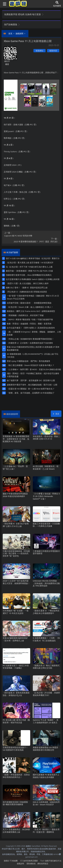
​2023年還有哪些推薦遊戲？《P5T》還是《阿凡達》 (31, 240)
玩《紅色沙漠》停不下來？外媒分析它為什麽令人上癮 (29, 267)
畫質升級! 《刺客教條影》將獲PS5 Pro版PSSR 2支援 (29, 271)
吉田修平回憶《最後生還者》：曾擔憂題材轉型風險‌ (29, 303)
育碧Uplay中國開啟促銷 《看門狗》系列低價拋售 (29, 361)
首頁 (10, 33)
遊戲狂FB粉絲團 (11, 861)
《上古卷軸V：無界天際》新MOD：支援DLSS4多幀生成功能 (34, 369)
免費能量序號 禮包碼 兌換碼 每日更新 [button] (24, 14)
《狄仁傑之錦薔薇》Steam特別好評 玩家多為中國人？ (31, 365)
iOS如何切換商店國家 (29, 861)
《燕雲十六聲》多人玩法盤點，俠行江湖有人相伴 (27, 283)
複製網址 (40, 51)
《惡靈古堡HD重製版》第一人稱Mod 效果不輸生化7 (30, 389)
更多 (56, 414)
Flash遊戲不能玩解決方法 (51, 861)
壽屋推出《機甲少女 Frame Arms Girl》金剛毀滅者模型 (31, 311)
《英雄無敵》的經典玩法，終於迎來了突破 (25, 315)
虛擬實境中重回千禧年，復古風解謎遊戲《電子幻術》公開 (32, 385)
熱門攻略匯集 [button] (12, 24)
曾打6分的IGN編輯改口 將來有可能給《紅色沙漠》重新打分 (33, 258)
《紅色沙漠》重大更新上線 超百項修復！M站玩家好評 (30, 262)
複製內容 (53, 51)
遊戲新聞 (19, 33)
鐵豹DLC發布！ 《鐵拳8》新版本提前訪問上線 (27, 288)
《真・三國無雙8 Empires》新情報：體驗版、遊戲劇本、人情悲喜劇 (34, 333)
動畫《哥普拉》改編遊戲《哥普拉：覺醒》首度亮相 (29, 324)
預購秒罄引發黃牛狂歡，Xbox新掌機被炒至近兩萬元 (29, 275)
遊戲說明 (20, 864)
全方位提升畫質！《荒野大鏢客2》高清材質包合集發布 (31, 328)
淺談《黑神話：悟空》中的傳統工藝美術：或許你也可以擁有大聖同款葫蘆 (33, 375)
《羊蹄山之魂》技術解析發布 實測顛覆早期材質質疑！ (30, 339)
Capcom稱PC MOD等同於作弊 (31, 234)
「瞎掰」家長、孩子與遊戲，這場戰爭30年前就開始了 (31, 393)
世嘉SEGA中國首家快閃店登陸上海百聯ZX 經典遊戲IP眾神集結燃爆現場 (33, 348)
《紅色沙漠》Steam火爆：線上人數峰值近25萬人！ (30, 307)
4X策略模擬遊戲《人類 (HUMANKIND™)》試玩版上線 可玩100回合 (33, 355)
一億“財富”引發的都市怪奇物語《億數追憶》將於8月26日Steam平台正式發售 (33, 297)
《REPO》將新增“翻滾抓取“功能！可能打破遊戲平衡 (30, 319)
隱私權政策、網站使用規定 (37, 864)
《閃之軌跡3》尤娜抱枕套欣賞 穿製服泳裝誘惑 (26, 292)
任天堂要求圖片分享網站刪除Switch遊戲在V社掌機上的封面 (33, 279)
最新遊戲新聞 (12, 414)
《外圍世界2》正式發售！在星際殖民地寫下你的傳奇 (30, 343)
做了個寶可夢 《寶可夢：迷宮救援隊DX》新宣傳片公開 (31, 380)
